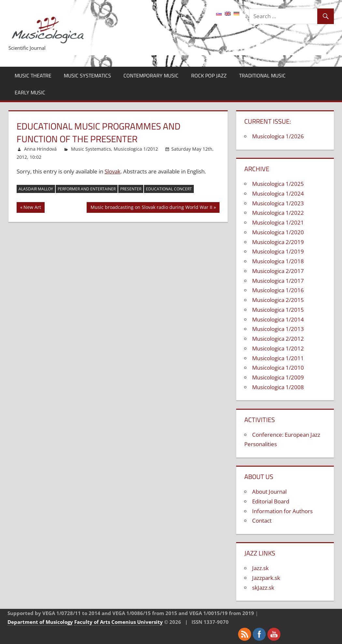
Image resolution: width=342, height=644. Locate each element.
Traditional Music (262, 75)
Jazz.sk (260, 568)
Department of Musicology (40, 622)
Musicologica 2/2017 (278, 271)
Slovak (113, 171)
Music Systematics (87, 75)
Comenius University (137, 622)
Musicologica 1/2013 (278, 329)
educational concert (169, 189)
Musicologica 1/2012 (136, 149)
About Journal (269, 492)
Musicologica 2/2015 (278, 300)
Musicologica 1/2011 (278, 358)
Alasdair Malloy (36, 189)
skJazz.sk (263, 588)
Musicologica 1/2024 (278, 193)
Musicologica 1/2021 (278, 222)
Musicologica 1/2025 (278, 184)
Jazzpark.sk (266, 578)
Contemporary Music (151, 75)
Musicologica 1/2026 (278, 136)
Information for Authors (282, 511)
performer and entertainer (87, 189)
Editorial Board (271, 501)
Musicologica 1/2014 (278, 319)
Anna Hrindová (40, 149)
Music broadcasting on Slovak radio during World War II (151, 208)
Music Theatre (33, 75)
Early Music (30, 92)
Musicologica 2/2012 (278, 339)
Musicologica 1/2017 (278, 281)
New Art (33, 208)
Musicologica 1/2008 (278, 387)
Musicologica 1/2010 (278, 368)
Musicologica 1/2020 (278, 232)
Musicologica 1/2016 (278, 290)
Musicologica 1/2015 (278, 310)
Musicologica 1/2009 (278, 377)
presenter (131, 189)
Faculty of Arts (92, 622)
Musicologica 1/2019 (278, 251)
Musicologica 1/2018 (278, 261)
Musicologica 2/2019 (278, 242)
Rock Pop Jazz (209, 75)
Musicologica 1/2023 (278, 203)
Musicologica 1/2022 (278, 213)
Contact (262, 521)
